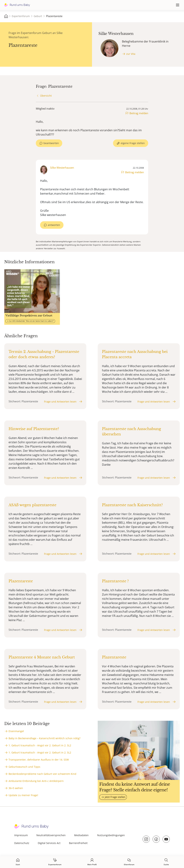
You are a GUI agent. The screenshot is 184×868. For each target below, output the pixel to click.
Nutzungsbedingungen (111, 835)
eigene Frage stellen (133, 143)
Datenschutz (22, 843)
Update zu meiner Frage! (23, 795)
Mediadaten (81, 835)
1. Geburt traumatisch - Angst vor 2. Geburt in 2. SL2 (40, 745)
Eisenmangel (16, 731)
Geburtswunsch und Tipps (24, 767)
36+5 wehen (16, 788)
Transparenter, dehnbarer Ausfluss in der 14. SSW (39, 760)
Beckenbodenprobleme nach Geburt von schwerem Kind (42, 774)
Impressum (21, 835)
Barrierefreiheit (78, 843)
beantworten (51, 143)
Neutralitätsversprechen (51, 835)
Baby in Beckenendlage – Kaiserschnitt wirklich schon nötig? (44, 738)
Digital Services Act (49, 843)
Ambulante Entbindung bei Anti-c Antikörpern (36, 781)
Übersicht (46, 96)
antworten (54, 225)
